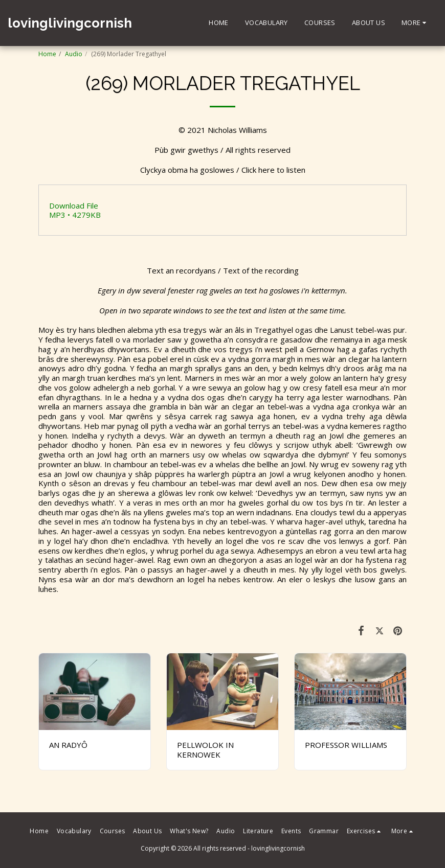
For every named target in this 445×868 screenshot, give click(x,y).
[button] (365, 831)
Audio (74, 54)
